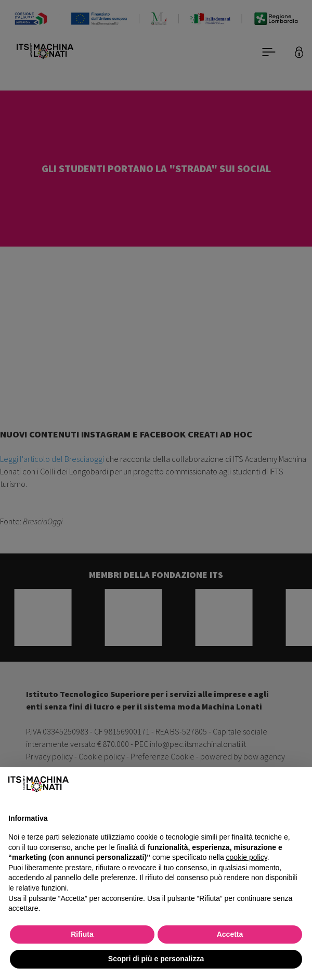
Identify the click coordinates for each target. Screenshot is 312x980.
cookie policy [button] (247, 857)
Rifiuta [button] (82, 934)
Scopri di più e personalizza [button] (156, 959)
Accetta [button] (230, 934)
